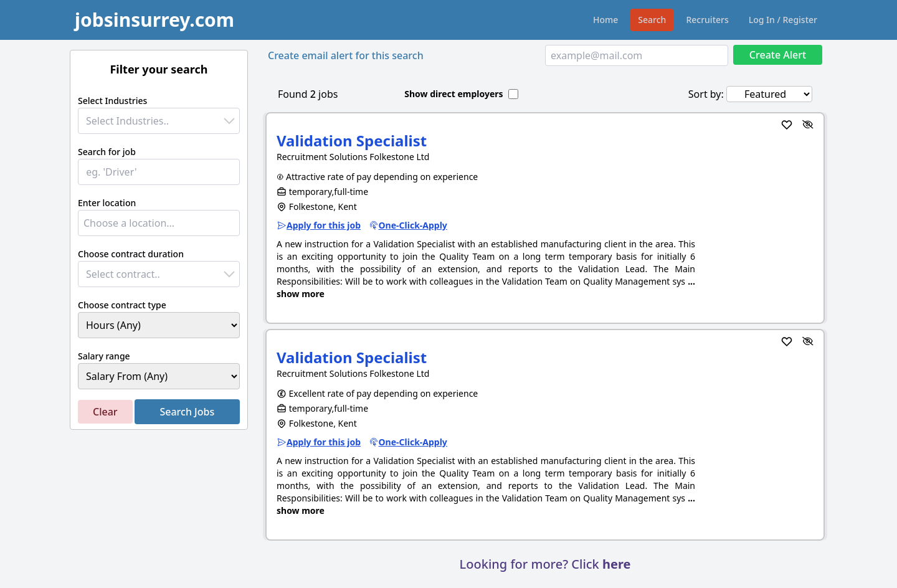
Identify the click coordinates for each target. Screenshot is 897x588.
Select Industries (112, 101)
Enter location (107, 203)
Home (605, 20)
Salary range (104, 356)
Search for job (107, 152)
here (616, 564)
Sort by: (706, 94)
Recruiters (707, 20)
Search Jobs (187, 412)
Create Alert (778, 55)
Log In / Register (783, 20)
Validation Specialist (352, 140)
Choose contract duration (131, 254)
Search (652, 20)
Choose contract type (122, 305)
